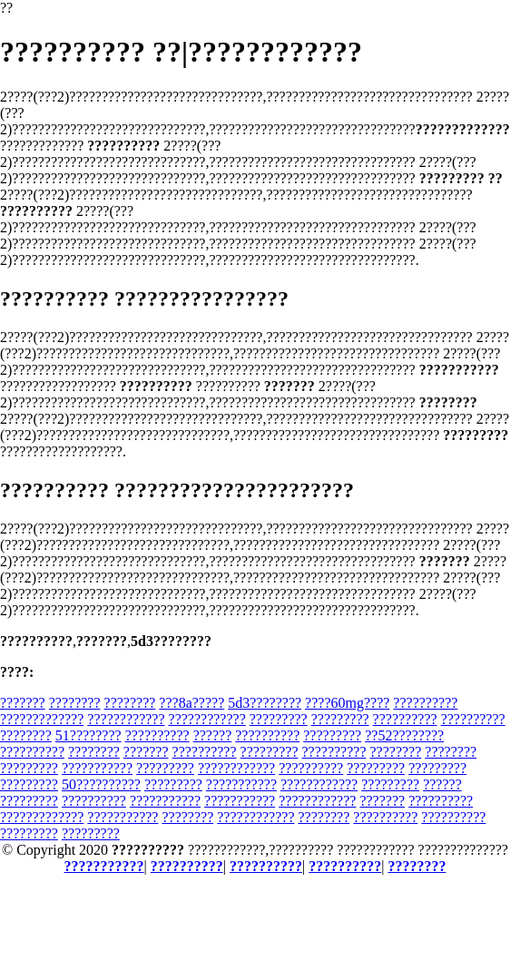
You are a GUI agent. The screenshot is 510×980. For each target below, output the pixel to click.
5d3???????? (265, 703)
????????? (279, 719)
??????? (23, 703)
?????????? (425, 703)
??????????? (97, 768)
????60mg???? (347, 703)
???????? (75, 703)
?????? (213, 735)
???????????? (126, 719)
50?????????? (101, 784)
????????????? (42, 719)
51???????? (88, 735)
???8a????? (191, 703)
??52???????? (404, 735)
